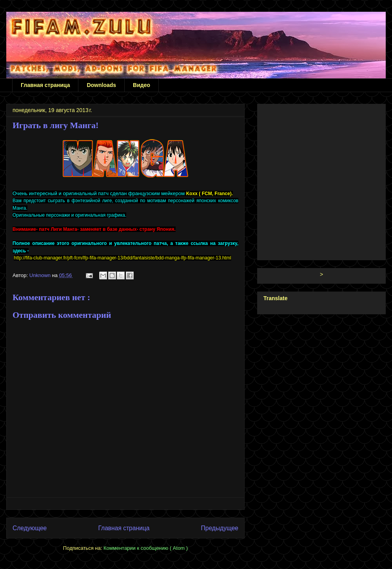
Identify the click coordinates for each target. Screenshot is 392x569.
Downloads (101, 85)
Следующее (30, 528)
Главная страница (45, 85)
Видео (142, 85)
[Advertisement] (73, 180)
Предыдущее (220, 528)
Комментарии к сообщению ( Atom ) (146, 548)
